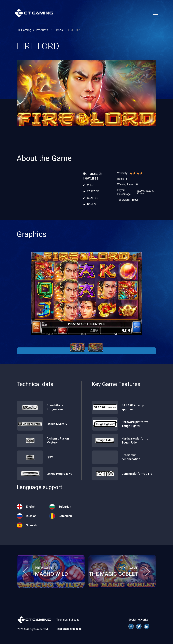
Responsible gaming (69, 629)
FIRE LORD (75, 30)
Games (59, 30)
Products (42, 30)
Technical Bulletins (68, 620)
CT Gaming (24, 30)
